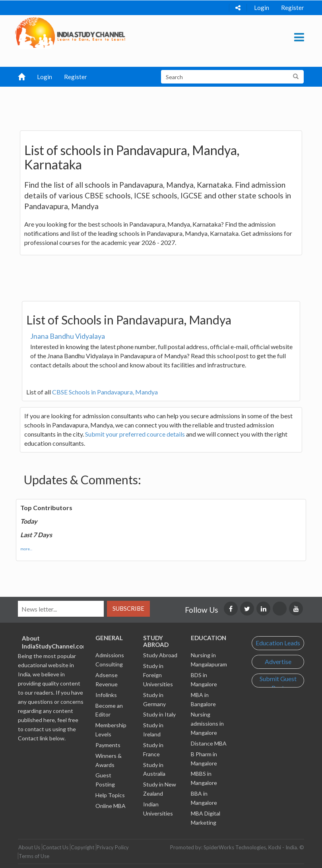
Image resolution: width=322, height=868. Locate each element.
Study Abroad (160, 655)
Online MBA (111, 806)
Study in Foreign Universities (158, 675)
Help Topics (110, 795)
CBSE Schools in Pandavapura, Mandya (105, 392)
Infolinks (106, 695)
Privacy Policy (113, 847)
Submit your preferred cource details (135, 434)
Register (293, 8)
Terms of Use (34, 856)
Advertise (278, 661)
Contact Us (55, 847)
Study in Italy (159, 714)
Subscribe (128, 608)
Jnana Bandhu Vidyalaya (68, 336)
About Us (29, 847)
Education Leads (278, 643)
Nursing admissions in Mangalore (207, 723)
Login (262, 8)
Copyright (82, 847)
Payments (108, 745)
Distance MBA (209, 743)
